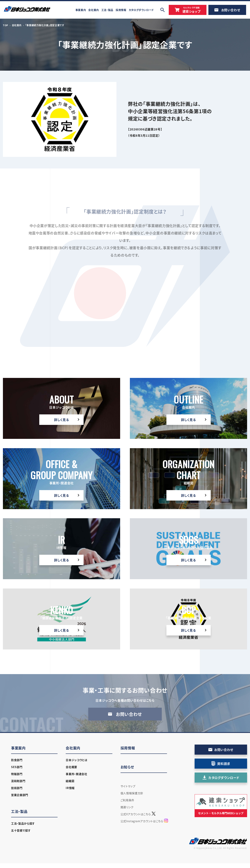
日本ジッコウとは (76, 760)
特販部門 (17, 774)
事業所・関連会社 (76, 774)
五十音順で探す (21, 830)
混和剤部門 (18, 781)
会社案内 (17, 25)
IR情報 (70, 788)
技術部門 (17, 788)
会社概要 (71, 767)
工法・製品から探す (23, 823)
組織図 (70, 781)
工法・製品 (19, 811)
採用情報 (128, 748)
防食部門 (17, 760)
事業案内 (18, 748)
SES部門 (17, 767)
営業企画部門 (20, 795)
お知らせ (127, 767)
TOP (6, 25)
